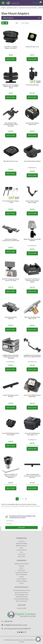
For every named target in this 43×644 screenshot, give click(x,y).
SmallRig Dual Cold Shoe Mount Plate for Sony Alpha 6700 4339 (32, 356)
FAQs (21, 548)
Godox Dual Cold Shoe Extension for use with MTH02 (11, 240)
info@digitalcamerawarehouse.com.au (15, 625)
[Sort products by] (31, 23)
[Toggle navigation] (3, 3)
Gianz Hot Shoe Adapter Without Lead (32, 124)
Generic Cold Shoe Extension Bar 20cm (11, 396)
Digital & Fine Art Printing (21, 564)
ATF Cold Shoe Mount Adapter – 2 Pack (11, 202)
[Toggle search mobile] (34, 3)
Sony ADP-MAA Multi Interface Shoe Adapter (11, 434)
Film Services (22, 570)
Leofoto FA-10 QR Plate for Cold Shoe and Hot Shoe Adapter (32, 280)
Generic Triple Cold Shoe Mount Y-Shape (32, 202)
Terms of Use (22, 554)
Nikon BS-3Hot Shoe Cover (11, 161)
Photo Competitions (22, 574)
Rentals (22, 577)
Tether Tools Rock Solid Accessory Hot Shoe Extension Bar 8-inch (32, 476)
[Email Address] (21, 521)
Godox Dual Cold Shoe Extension (11, 318)
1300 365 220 (8, 621)
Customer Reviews (21, 550)
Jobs (21, 552)
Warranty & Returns (21, 546)
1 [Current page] (17, 499)
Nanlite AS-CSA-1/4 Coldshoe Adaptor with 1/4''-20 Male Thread (11, 86)
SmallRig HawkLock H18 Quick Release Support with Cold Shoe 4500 (11, 357)
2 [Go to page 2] (20, 499)
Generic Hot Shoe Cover (32, 47)
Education (21, 566)
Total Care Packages (21, 581)
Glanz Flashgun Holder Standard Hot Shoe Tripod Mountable (11, 124)
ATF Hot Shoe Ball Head (32, 85)
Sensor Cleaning (22, 579)
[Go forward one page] (23, 499)
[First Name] (21, 524)
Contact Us (22, 541)
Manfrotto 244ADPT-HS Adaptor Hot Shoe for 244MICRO (11, 476)
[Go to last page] (26, 499)
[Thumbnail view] (3, 23)
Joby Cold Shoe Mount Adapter (32, 161)
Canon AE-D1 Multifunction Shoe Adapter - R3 (32, 434)
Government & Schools (21, 572)
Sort (17, 23)
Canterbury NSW (21, 608)
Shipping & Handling (21, 543)
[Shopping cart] (39, 3)
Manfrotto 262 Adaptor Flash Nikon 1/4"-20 (32, 318)
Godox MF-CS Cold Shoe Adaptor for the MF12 (11, 47)
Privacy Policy (21, 556)
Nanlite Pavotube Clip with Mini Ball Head (32, 240)
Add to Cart (11, 59)
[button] (21, 18)
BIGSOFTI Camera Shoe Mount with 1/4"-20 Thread (11, 280)
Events (22, 568)
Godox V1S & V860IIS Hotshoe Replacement (32, 396)
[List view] (6, 23)
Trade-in (21, 583)
